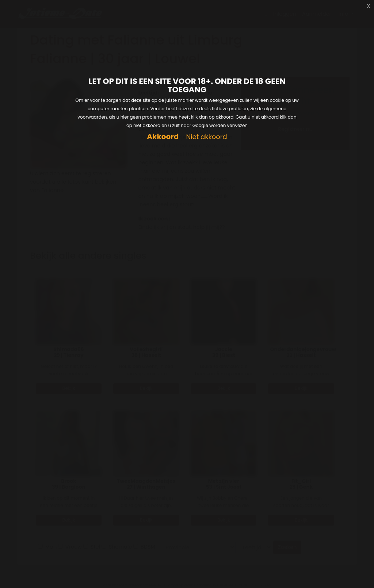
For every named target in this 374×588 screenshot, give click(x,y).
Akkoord (163, 137)
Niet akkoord (206, 137)
